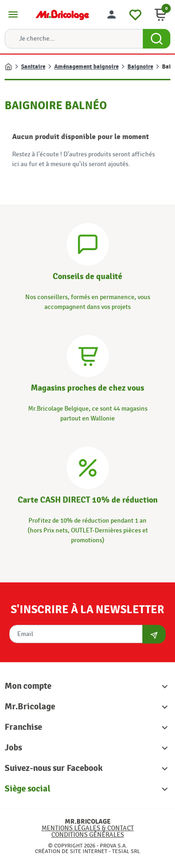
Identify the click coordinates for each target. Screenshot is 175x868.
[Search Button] (157, 39)
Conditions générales (88, 835)
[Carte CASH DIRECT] (88, 466)
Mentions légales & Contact (88, 828)
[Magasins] (88, 355)
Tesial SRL (126, 851)
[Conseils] (88, 243)
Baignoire (140, 67)
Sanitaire (33, 67)
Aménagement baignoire (86, 67)
